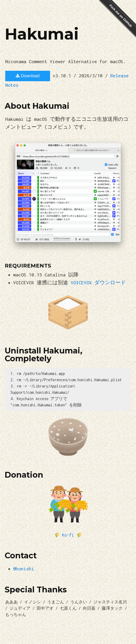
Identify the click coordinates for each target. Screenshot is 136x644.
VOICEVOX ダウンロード (98, 283)
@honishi (24, 569)
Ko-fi (68, 535)
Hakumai (42, 34)
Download (28, 76)
